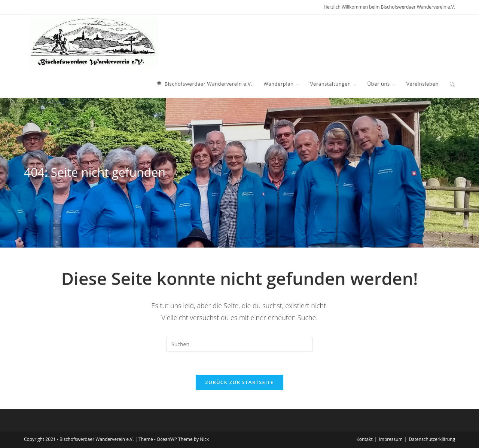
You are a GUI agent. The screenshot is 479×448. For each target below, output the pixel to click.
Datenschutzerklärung (432, 439)
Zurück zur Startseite (240, 382)
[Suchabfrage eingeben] (239, 344)
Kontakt (364, 439)
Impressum (390, 439)
